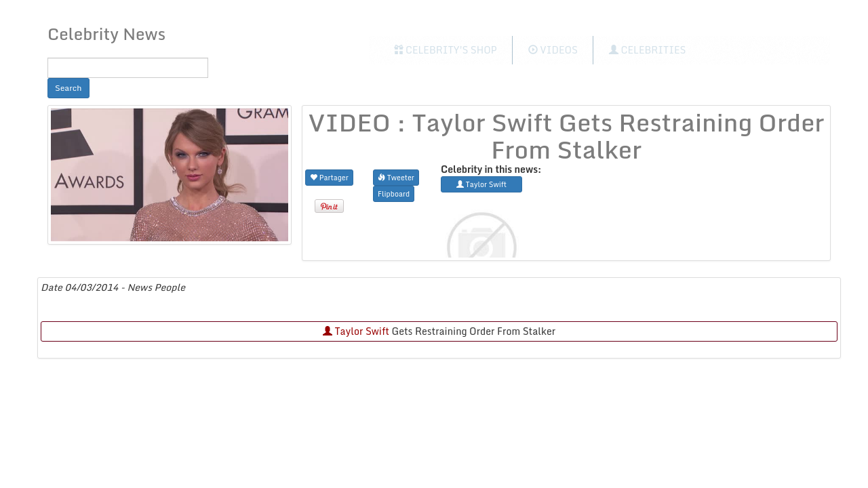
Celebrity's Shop (446, 50)
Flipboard (394, 194)
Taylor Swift (356, 331)
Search (68, 88)
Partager (329, 177)
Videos (553, 50)
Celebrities (647, 50)
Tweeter (396, 177)
